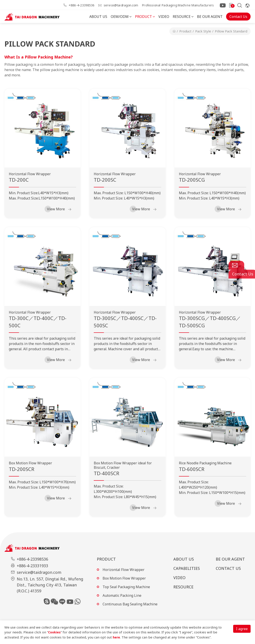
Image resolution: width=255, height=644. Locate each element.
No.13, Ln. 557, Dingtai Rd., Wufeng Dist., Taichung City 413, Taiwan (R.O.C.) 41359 (50, 585)
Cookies (55, 632)
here (116, 637)
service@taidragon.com (121, 5)
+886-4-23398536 (82, 5)
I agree (242, 629)
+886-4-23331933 (32, 566)
